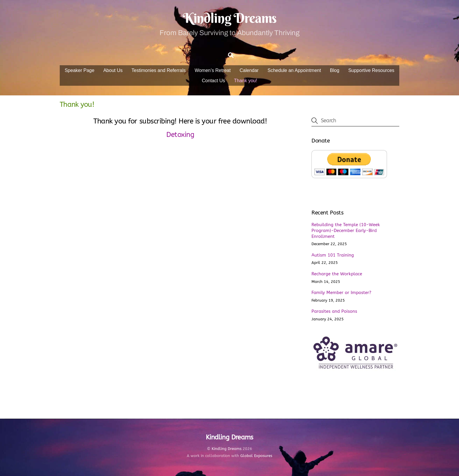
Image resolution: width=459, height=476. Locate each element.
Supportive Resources (371, 70)
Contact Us (214, 81)
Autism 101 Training (333, 255)
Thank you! (245, 81)
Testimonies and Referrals (159, 70)
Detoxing (180, 135)
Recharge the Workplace (337, 274)
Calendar (249, 70)
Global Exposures (256, 456)
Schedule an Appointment (294, 70)
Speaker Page (79, 70)
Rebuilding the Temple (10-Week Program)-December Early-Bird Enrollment (346, 231)
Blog (335, 70)
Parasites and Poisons (334, 311)
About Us (113, 70)
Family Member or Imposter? (341, 293)
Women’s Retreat (213, 70)
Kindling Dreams (227, 449)
